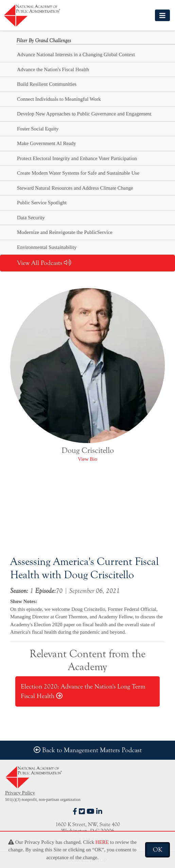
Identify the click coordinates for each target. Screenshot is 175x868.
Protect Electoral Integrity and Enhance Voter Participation (77, 158)
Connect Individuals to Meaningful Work (59, 99)
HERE (102, 842)
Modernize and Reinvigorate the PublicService (65, 232)
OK (157, 850)
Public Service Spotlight (42, 203)
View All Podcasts (44, 263)
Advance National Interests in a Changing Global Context (76, 54)
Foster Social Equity (38, 129)
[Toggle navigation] (162, 15)
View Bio (87, 459)
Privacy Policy (20, 793)
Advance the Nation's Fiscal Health (53, 69)
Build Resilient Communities (47, 84)
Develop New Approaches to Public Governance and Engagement (84, 114)
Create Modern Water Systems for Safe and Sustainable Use (78, 173)
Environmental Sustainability (47, 247)
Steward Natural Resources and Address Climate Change (75, 188)
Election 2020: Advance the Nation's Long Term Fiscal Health (83, 691)
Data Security (31, 218)
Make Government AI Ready (47, 143)
